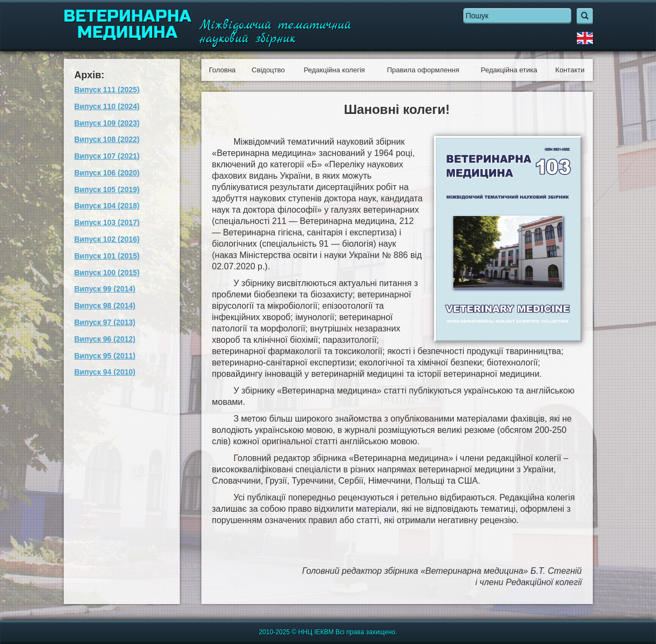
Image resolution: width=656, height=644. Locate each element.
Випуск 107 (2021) (107, 156)
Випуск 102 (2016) (107, 239)
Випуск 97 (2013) (105, 322)
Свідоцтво (268, 70)
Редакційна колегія (334, 70)
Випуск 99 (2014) (105, 289)
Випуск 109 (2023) (107, 123)
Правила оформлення (423, 70)
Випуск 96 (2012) (105, 339)
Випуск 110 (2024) (107, 106)
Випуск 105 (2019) (107, 189)
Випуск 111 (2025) (107, 90)
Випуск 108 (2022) (107, 139)
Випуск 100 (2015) (107, 273)
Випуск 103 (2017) (107, 222)
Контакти (570, 70)
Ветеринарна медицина (128, 24)
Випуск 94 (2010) (105, 372)
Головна (222, 70)
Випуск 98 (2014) (105, 306)
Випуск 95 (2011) (105, 356)
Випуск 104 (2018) (107, 206)
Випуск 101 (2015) (107, 256)
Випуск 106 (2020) (107, 173)
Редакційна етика (509, 70)
